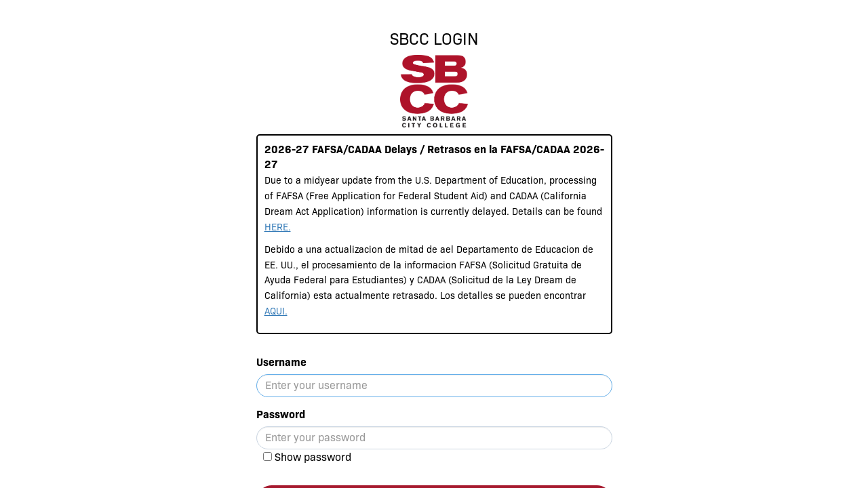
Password (281, 414)
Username (281, 362)
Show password (313, 457)
